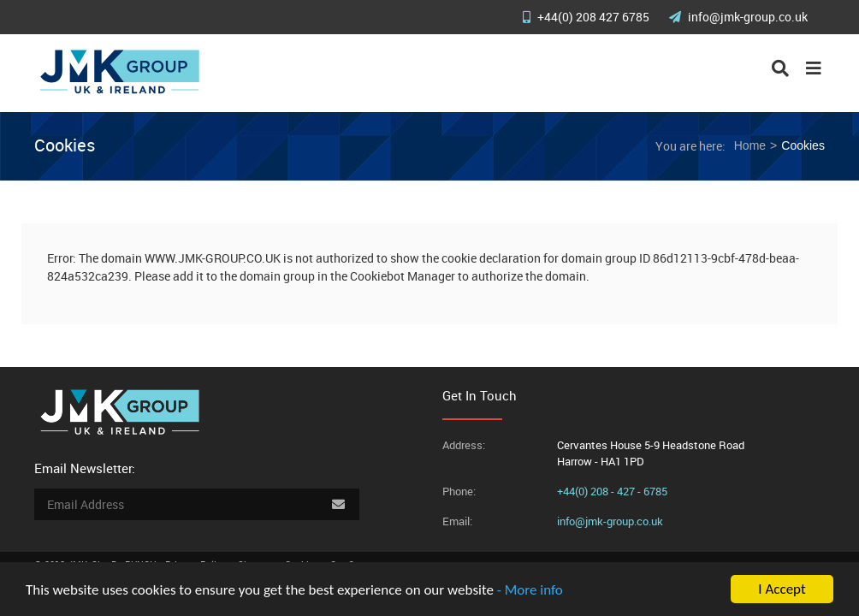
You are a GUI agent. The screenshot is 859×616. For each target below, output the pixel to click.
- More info (530, 590)
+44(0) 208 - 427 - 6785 (612, 491)
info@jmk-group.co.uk (738, 17)
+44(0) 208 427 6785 (587, 17)
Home (750, 145)
